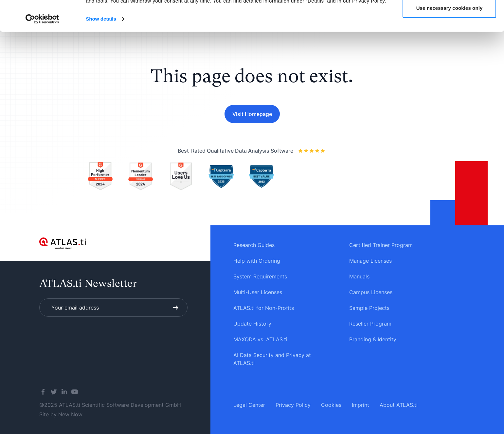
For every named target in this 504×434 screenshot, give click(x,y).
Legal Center (249, 405)
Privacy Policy (293, 405)
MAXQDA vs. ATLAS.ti (260, 339)
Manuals (359, 276)
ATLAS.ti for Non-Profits (264, 308)
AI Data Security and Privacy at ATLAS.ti (272, 359)
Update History (252, 324)
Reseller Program (370, 324)
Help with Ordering (257, 261)
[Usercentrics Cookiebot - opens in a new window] (42, 50)
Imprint (360, 405)
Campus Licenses (371, 292)
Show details (101, 50)
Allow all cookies (450, 17)
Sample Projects (369, 308)
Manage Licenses (370, 261)
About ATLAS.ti (399, 405)
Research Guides (254, 245)
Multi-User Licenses (258, 292)
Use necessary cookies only (450, 39)
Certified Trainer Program (381, 245)
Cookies (331, 405)
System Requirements (260, 276)
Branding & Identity (373, 339)
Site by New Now (61, 414)
